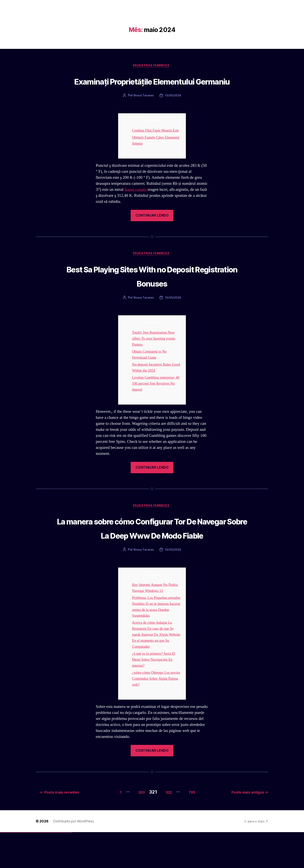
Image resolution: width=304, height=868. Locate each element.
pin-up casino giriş (35, 868)
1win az (26, 868)
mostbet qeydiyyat (71, 868)
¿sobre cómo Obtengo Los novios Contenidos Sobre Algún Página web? (153, 716)
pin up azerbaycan (39, 868)
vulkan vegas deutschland (9, 868)
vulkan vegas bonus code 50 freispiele (23, 868)
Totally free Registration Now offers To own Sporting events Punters (157, 361)
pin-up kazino (38, 868)
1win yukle (31, 868)
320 (134, 828)
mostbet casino (51, 868)
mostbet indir (62, 868)
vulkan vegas (1, 868)
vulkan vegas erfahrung (19, 868)
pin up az (41, 868)
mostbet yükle (69, 868)
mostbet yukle (60, 868)
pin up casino (33, 868)
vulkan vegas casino (4, 868)
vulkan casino (2, 868)
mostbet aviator (63, 868)
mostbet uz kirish (47, 868)
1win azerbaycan (29, 868)
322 (167, 828)
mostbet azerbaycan (67, 868)
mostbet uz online (54, 868)
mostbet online (49, 868)
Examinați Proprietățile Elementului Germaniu (152, 88)
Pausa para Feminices (152, 66)
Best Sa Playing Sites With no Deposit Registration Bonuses (152, 297)
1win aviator (27, 868)
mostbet (42, 868)
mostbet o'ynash (52, 868)
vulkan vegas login (6, 868)
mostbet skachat (44, 868)
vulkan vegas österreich (17, 868)
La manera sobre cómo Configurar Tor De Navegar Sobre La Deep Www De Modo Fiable (152, 557)
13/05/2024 (173, 111)
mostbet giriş (59, 868)
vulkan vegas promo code (14, 868)
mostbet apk (46, 868)
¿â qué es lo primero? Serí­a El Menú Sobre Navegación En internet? (156, 697)
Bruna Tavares (143, 111)
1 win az (28, 868)
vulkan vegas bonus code (11, 868)
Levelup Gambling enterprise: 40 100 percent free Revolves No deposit (156, 405)
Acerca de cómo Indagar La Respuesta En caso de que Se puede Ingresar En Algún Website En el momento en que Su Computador (155, 672)
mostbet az (57, 868)
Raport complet (137, 211)
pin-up (33, 868)
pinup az (34, 868)
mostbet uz (43, 868)
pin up (31, 868)
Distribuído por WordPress (73, 857)
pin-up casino (37, 868)
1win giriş (26, 868)
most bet (56, 868)
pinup (32, 868)
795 (194, 828)
